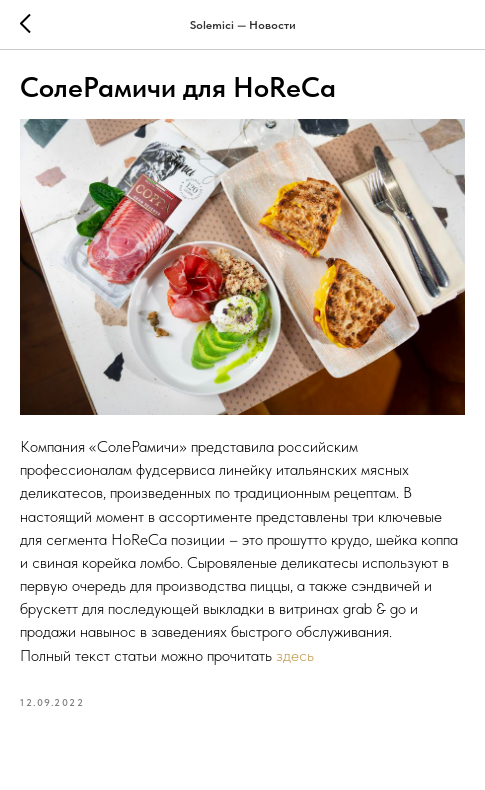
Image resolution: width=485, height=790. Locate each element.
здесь (295, 655)
